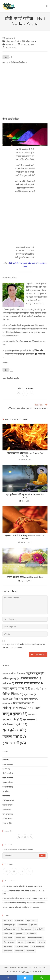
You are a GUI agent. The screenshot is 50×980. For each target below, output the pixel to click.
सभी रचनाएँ (42, 967)
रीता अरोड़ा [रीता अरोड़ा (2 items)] (33, 714)
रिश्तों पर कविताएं (7, 805)
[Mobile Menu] (47, 6)
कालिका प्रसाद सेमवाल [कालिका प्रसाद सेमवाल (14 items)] (29, 683)
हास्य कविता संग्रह (8, 814)
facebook (8, 978)
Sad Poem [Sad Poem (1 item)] (6, 674)
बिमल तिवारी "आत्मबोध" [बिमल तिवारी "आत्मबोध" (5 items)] (24, 703)
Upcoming (6, 769)
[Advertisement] (25, 91)
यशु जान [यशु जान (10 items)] (34, 708)
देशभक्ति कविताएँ (8, 787)
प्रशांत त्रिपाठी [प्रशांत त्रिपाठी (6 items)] (31, 699)
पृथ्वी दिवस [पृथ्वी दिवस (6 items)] (30, 694)
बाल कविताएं (6, 796)
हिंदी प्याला (10, 38)
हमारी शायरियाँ (7, 810)
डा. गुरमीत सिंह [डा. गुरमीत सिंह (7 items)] (39, 689)
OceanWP (25, 973)
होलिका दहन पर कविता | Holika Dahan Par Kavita (25, 455)
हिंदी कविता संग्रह (28, 41)
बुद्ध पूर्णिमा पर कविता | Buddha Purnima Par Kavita (25, 496)
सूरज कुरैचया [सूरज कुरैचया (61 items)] (14, 730)
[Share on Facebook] (18, 394)
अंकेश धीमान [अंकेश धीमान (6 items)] (18, 673)
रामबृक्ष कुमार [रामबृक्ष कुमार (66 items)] (15, 714)
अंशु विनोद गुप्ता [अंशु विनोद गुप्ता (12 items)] (36, 673)
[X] (31, 837)
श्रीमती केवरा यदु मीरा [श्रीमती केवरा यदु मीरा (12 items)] (15, 724)
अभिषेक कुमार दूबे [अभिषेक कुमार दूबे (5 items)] (11, 678)
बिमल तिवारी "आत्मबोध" (13, 378)
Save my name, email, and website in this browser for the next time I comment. (24, 646)
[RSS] (29, 871)
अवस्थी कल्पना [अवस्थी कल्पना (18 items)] (31, 678)
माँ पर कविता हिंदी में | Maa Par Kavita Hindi (29, 886)
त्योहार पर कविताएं (13, 41)
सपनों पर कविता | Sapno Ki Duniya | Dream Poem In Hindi (28, 898)
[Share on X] (25, 394)
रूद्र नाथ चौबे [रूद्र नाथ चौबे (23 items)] (12, 720)
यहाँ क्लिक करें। (37, 351)
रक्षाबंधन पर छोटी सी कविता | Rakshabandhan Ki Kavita (25, 537)
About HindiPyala (10, 967)
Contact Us (22, 967)
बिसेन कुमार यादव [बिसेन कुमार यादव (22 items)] (15, 708)
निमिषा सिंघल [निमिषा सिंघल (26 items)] (13, 694)
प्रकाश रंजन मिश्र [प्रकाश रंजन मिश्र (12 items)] (13, 699)
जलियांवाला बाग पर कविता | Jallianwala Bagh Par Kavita (27, 903)
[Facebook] (19, 837)
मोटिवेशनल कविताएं (8, 800)
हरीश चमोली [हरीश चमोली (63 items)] (14, 743)
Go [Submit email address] (42, 855)
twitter (25, 978)
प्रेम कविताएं (6, 791)
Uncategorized (8, 764)
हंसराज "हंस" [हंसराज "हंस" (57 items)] (14, 736)
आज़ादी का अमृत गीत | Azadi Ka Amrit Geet (25, 577)
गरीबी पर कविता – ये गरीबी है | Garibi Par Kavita (24, 907)
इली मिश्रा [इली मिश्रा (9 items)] (8, 683)
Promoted (6, 760)
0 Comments (11, 48)
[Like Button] (6, 57)
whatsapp (42, 978)
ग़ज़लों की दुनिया (7, 823)
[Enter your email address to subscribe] (25, 856)
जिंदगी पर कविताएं (8, 773)
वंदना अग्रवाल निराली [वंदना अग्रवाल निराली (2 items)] (30, 720)
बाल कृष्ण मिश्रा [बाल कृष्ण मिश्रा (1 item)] (7, 703)
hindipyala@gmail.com (17, 332)
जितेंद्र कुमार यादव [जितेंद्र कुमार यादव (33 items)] (16, 688)
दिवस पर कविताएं (8, 782)
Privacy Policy (32, 967)
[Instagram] (25, 837)
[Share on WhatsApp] (31, 394)
